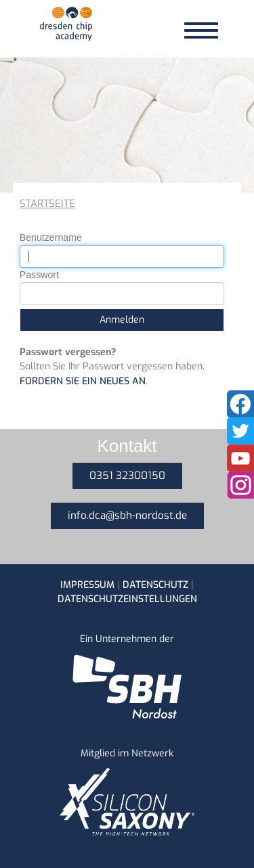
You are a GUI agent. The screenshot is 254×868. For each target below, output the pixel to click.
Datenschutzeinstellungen (127, 599)
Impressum (87, 585)
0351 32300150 (127, 476)
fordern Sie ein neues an (83, 381)
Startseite (47, 204)
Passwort (39, 275)
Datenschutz (155, 585)
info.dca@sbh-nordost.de (127, 516)
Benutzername (51, 237)
